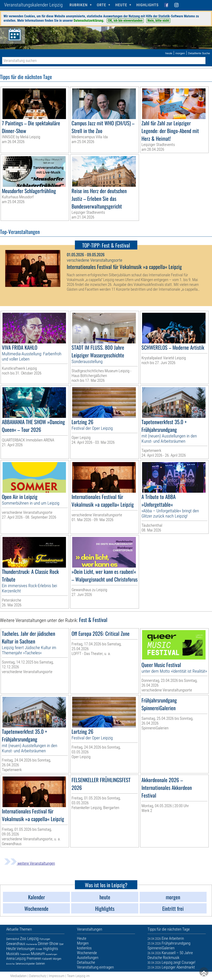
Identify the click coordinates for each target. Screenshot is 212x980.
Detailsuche (86, 962)
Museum (38, 954)
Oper (61, 944)
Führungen (45, 939)
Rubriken (79, 5)
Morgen (57, 959)
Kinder (39, 949)
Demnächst (13, 939)
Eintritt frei (11, 964)
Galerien (40, 964)
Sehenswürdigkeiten (25, 964)
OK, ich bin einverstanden (125, 21)
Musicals (13, 954)
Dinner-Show (48, 944)
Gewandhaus (16, 944)
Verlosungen (26, 949)
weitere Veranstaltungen (30, 863)
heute (169, 53)
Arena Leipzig (16, 958)
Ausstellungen (51, 954)
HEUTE (121, 5)
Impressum (57, 976)
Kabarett (47, 959)
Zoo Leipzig (29, 939)
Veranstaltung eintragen (95, 967)
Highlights (147, 5)
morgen (180, 53)
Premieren (34, 958)
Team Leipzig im (78, 976)
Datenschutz (38, 976)
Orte (101, 5)
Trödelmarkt (25, 954)
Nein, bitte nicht (158, 21)
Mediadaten (19, 976)
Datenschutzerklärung (88, 21)
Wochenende (32, 944)
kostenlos (84, 948)
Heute (11, 949)
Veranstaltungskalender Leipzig (33, 5)
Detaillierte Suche (199, 53)
